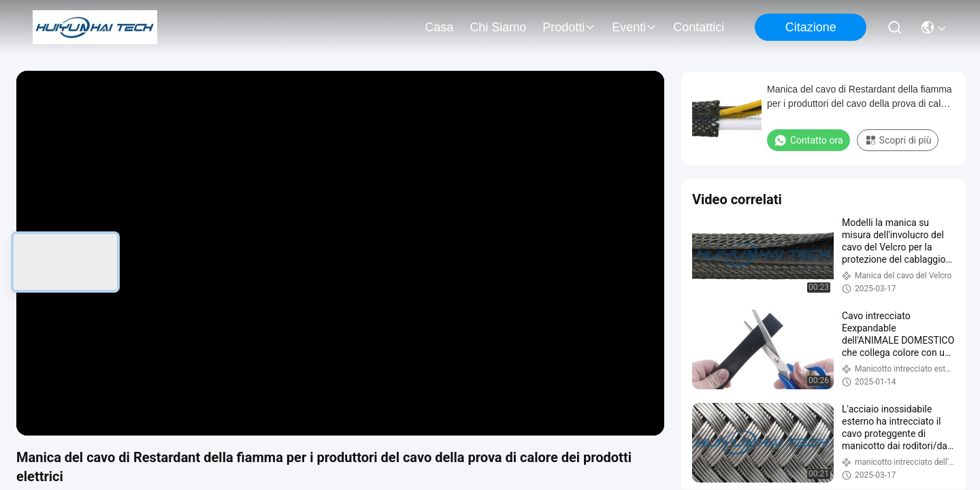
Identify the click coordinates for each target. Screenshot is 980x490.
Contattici (699, 27)
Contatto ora (808, 140)
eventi (634, 27)
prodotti (569, 27)
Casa (439, 27)
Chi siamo (498, 27)
